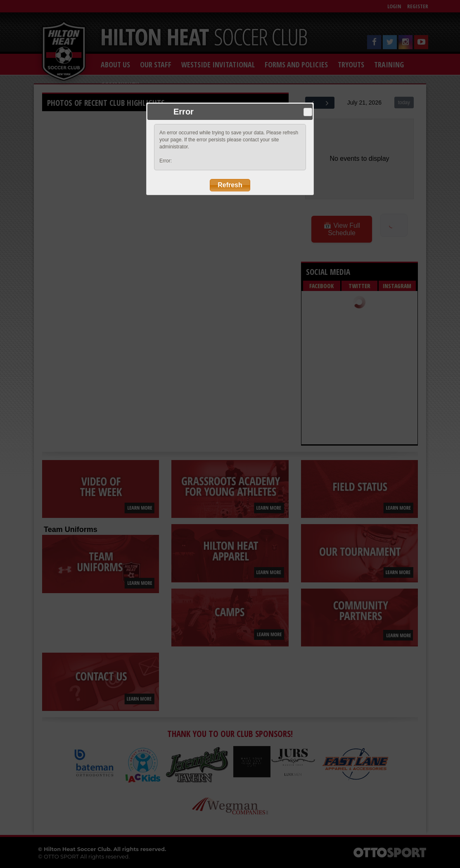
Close (308, 112)
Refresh (230, 185)
